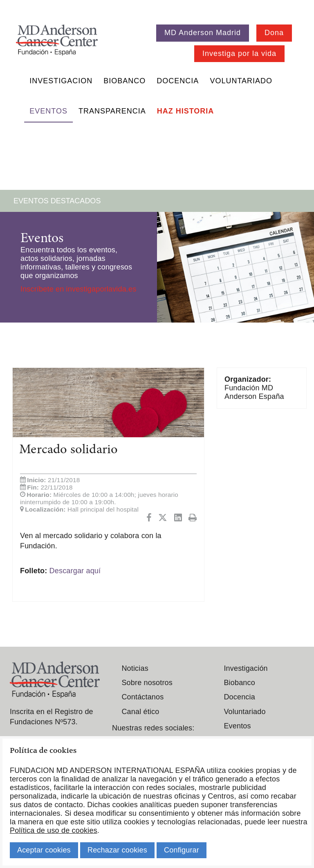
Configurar (182, 850)
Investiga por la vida (239, 53)
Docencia (178, 81)
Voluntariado (241, 81)
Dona (274, 33)
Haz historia (186, 111)
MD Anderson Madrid (203, 33)
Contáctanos (142, 697)
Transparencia (112, 111)
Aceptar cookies (44, 850)
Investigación (246, 668)
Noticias (135, 668)
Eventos (48, 111)
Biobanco (124, 81)
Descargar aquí (75, 571)
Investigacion (61, 81)
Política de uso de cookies (54, 830)
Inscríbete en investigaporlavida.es (78, 289)
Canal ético (140, 712)
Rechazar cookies (117, 850)
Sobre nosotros (147, 683)
